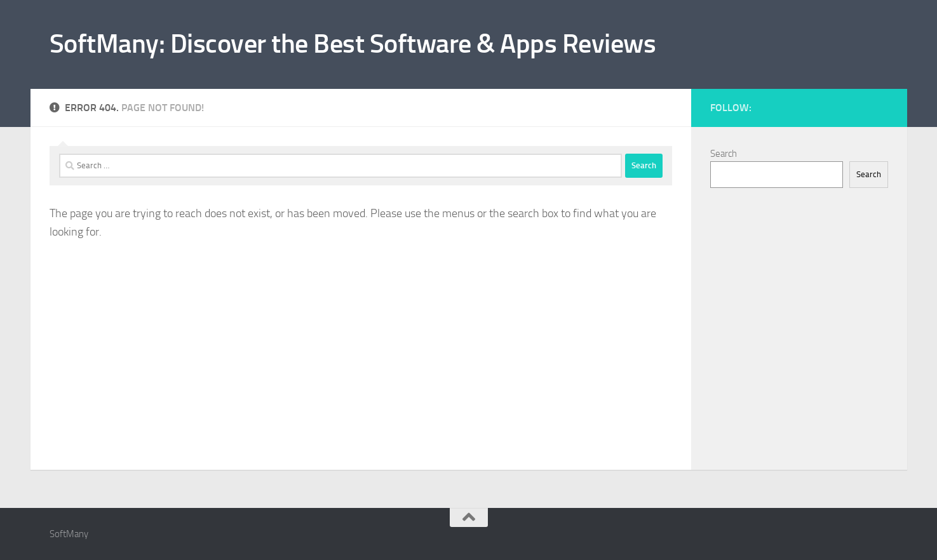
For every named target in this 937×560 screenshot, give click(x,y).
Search (724, 154)
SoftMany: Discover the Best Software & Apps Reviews (353, 44)
